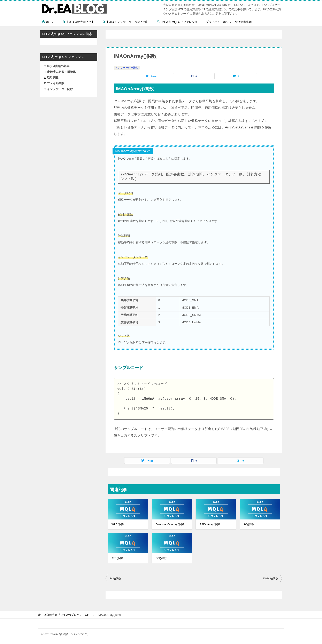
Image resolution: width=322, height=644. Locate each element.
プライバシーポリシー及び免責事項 (229, 22)
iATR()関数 (117, 558)
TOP (66, 615)
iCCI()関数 (161, 558)
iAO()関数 (249, 524)
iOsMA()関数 (271, 579)
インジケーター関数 (127, 68)
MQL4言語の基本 (58, 66)
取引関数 (53, 78)
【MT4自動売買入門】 (79, 22)
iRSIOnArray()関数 (210, 524)
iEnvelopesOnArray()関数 (170, 524)
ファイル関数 (56, 83)
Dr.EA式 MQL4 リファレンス (177, 22)
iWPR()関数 (118, 524)
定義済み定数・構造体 (61, 72)
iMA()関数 (115, 579)
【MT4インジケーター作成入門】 (126, 22)
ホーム (48, 22)
